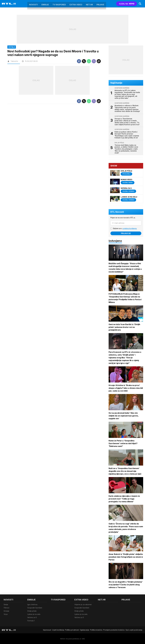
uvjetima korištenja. (130, 228)
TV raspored (59, 4)
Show (114, 166)
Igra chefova (32, 604)
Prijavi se (126, 233)
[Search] (140, 4)
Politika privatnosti (72, 630)
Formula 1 (31, 620)
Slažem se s (125, 228)
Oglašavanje (84, 630)
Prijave (100, 4)
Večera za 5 (32, 617)
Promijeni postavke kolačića (114, 630)
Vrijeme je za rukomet (83, 604)
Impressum (47, 630)
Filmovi (6, 608)
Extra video (76, 4)
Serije (6, 604)
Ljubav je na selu (34, 614)
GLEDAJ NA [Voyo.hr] (127, 4)
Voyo (6, 614)
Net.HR (89, 4)
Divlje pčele (32, 611)
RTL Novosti (117, 212)
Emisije (45, 4)
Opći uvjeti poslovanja (134, 630)
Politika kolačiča (96, 630)
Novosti (33, 4)
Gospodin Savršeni (35, 608)
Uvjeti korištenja (58, 630)
